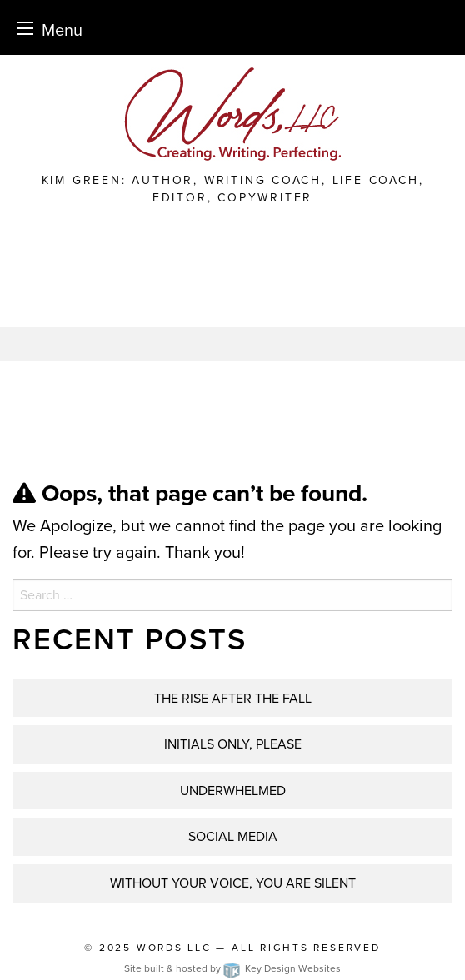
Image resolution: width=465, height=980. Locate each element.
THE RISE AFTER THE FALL (233, 698)
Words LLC (174, 948)
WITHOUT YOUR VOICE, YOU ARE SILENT (233, 883)
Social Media (233, 836)
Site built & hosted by (232, 968)
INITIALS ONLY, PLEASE (233, 744)
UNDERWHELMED (233, 791)
